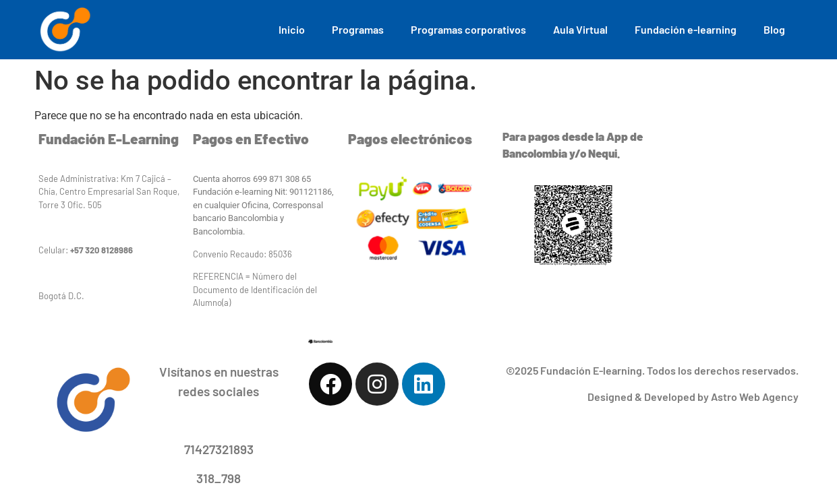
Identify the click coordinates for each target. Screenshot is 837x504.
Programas (358, 29)
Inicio (292, 29)
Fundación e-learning (686, 29)
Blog (774, 29)
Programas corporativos (468, 29)
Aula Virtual (580, 29)
